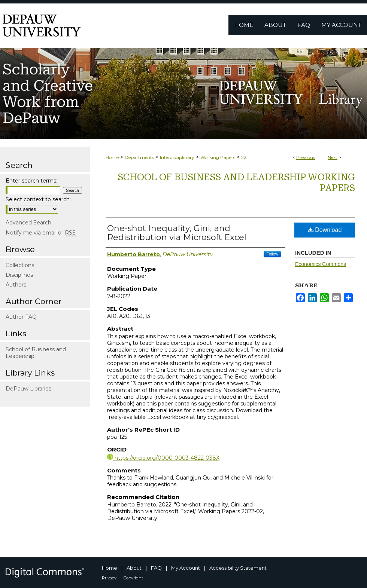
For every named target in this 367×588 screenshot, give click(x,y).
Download (325, 230)
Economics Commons (321, 264)
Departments (139, 157)
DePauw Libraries (28, 389)
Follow (272, 254)
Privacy (109, 578)
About (134, 568)
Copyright (133, 578)
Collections (20, 265)
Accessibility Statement (238, 568)
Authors (16, 285)
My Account (186, 568)
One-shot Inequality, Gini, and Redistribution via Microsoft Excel (177, 233)
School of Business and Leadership (36, 353)
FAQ (156, 568)
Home (112, 157)
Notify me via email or (41, 233)
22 (244, 157)
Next (333, 157)
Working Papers (218, 157)
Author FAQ (21, 317)
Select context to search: (38, 199)
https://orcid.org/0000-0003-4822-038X (163, 458)
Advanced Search (28, 223)
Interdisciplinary (177, 157)
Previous (306, 157)
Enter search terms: (31, 181)
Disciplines (19, 275)
